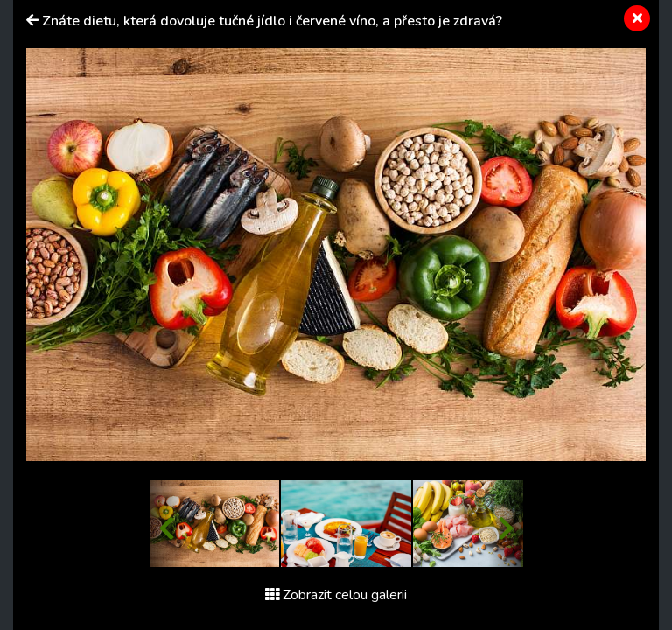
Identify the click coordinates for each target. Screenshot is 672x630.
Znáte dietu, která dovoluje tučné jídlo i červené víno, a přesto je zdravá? (272, 21)
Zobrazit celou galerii (336, 595)
